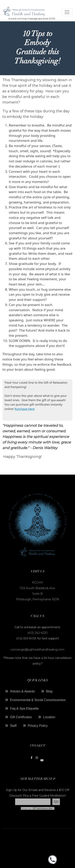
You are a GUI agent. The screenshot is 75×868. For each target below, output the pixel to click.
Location (49, 717)
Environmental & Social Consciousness (38, 700)
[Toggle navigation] (67, 12)
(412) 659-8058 (27, 638)
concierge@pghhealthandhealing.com (37, 650)
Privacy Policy (38, 726)
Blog (49, 691)
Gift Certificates (21, 717)
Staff (13, 726)
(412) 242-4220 (37, 633)
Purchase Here (25, 409)
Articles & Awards (22, 691)
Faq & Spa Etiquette (24, 709)
